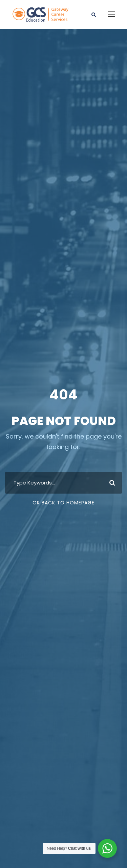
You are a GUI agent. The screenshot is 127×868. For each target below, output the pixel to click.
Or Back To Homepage (63, 503)
